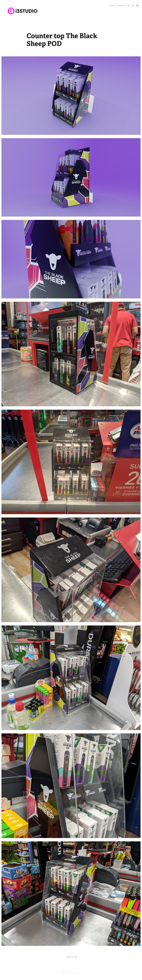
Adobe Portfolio (75, 972)
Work (112, 6)
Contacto (121, 6)
